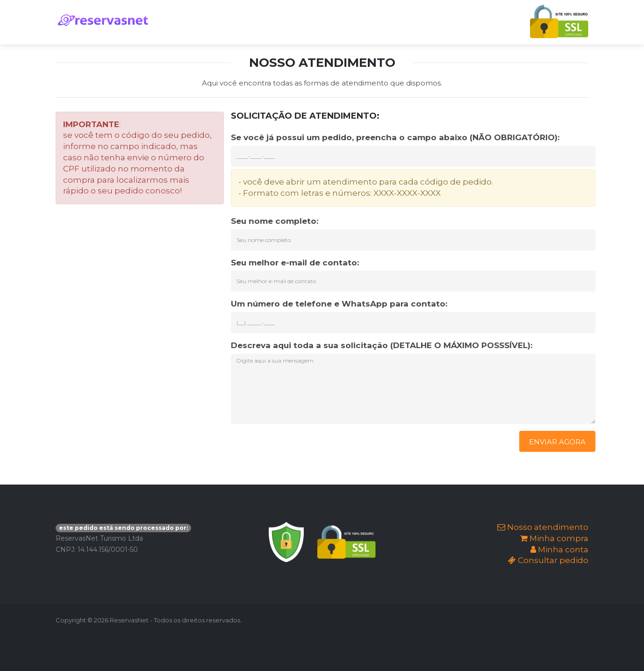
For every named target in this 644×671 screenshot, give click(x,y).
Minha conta (559, 550)
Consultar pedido (548, 560)
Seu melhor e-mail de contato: (295, 263)
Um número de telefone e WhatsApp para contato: (339, 304)
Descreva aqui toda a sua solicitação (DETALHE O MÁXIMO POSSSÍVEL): (382, 345)
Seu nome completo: (275, 221)
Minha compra (554, 538)
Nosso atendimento (543, 527)
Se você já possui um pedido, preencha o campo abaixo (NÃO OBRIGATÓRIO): (395, 137)
